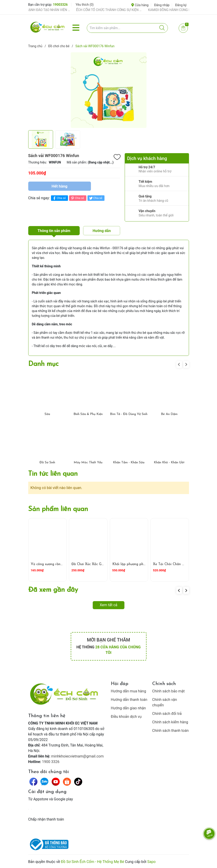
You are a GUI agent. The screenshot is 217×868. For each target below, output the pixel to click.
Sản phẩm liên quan (58, 509)
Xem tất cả (108, 605)
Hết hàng (59, 186)
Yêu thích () (85, 5)
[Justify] (162, 28)
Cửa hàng (140, 5)
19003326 (60, 5)
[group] (109, 90)
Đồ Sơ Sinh (47, 463)
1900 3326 (51, 762)
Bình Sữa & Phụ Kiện (88, 414)
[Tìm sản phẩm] (127, 28)
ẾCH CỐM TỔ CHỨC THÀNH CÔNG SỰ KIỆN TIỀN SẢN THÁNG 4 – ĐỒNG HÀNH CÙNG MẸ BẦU (114, 10)
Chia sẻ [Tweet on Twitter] (95, 198)
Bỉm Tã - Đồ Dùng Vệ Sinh (129, 414)
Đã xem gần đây (53, 590)
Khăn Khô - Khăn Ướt (169, 463)
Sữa (47, 414)
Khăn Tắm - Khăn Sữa (129, 463)
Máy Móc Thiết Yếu (88, 463)
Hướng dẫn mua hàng (129, 691)
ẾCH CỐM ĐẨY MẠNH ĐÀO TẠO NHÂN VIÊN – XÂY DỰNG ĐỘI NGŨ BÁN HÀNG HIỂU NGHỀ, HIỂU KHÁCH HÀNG (42, 10)
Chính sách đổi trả (167, 714)
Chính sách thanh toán (170, 731)
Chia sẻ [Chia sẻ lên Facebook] (59, 198)
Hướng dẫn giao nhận (128, 708)
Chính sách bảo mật (169, 691)
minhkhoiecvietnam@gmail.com (77, 756)
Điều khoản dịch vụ (126, 717)
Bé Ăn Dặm (169, 414)
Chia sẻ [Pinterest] (77, 198)
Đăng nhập (162, 5)
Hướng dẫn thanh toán (129, 700)
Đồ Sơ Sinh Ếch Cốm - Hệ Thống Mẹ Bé (92, 862)
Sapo (151, 862)
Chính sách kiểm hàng (170, 722)
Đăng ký (181, 5)
